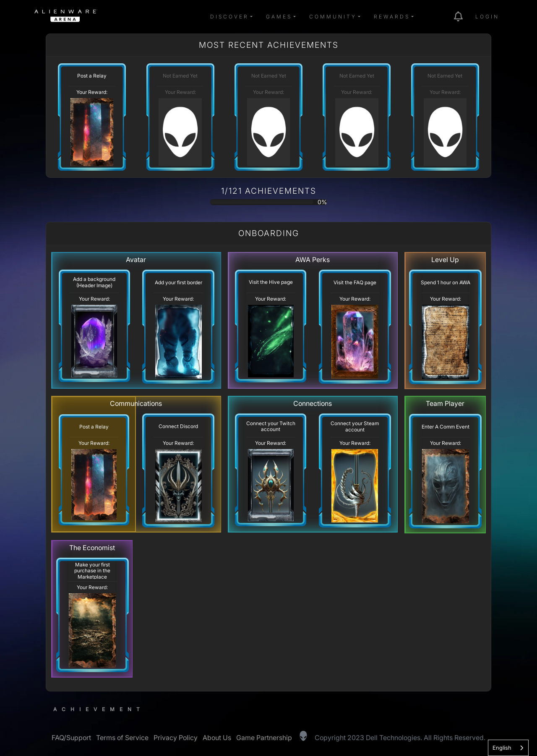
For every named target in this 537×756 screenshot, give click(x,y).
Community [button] (333, 17)
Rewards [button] (392, 17)
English (502, 748)
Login (487, 17)
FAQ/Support (71, 738)
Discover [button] (229, 17)
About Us (217, 738)
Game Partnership (264, 738)
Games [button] (279, 17)
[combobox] (508, 748)
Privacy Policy (176, 738)
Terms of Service (122, 738)
